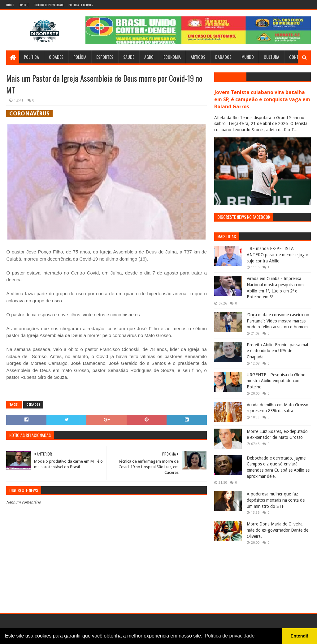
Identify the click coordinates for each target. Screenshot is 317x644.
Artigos (198, 57)
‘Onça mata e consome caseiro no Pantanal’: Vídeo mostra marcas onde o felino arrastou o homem (278, 321)
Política (31, 57)
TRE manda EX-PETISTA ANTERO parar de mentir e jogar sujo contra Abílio (278, 255)
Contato (24, 5)
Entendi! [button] (300, 636)
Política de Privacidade (49, 5)
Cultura (271, 57)
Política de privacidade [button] (230, 636)
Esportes (105, 57)
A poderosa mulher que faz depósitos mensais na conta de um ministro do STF (276, 500)
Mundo (248, 57)
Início (10, 5)
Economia (172, 57)
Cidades (56, 57)
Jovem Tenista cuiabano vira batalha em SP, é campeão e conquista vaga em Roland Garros (262, 99)
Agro (149, 57)
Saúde (129, 57)
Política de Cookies (81, 5)
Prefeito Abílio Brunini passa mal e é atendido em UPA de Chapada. (277, 351)
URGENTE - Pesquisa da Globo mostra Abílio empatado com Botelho (276, 381)
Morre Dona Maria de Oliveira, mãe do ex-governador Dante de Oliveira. (278, 530)
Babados (223, 57)
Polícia (80, 57)
